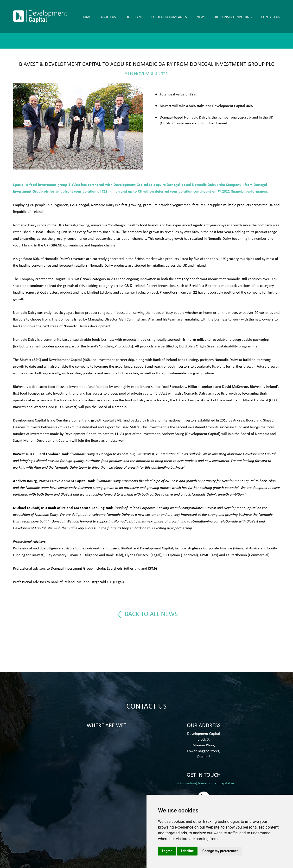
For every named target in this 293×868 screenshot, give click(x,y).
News (201, 17)
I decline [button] (187, 851)
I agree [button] (167, 851)
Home (86, 17)
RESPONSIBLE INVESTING (233, 17)
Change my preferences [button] (220, 851)
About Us (108, 17)
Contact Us (271, 17)
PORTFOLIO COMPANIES (169, 17)
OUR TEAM (134, 17)
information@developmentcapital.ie (206, 783)
